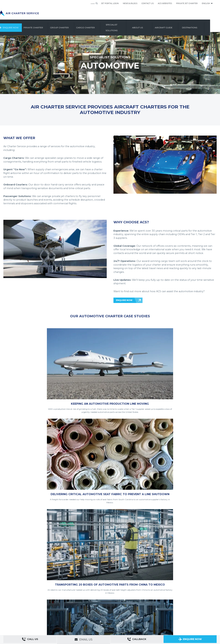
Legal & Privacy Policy (38, 615)
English (206, 3)
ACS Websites (165, 3)
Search (90, 3)
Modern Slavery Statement (15, 615)
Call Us (30, 640)
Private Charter (45, 26)
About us (149, 26)
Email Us (83, 639)
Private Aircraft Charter (14, 620)
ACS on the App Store (186, 616)
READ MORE (101, 436)
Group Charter (71, 26)
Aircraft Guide (175, 26)
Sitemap (28, 610)
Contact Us (148, 3)
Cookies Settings (71, 615)
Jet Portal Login (110, 3)
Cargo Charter (97, 26)
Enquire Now (21, 26)
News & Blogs (130, 3)
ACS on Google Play (206, 616)
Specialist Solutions (123, 26)
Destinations (201, 26)
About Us (19, 610)
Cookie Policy (56, 615)
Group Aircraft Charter (35, 620)
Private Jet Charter (187, 3)
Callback (137, 640)
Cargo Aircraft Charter (56, 620)
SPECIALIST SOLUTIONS (110, 57)
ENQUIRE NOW (124, 300)
